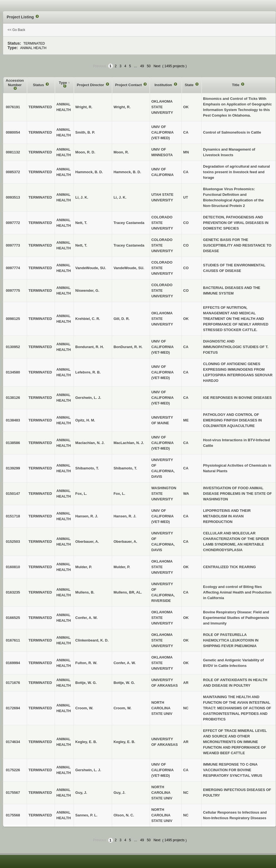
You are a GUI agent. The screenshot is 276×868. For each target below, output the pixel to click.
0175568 (13, 815)
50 (149, 66)
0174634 (13, 742)
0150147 (13, 494)
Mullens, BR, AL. (128, 592)
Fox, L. (119, 494)
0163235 (13, 592)
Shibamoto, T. (125, 468)
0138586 (13, 443)
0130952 (13, 347)
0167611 (13, 640)
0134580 (13, 372)
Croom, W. (122, 708)
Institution (164, 85)
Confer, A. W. (125, 663)
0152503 (13, 542)
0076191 (13, 107)
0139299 (13, 468)
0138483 (13, 420)
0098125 (13, 319)
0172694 (13, 708)
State (190, 85)
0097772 (13, 223)
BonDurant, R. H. (128, 347)
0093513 (13, 197)
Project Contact (129, 85)
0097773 (13, 245)
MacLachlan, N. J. (129, 443)
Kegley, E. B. (124, 742)
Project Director (91, 85)
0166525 (13, 618)
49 (142, 66)
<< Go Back (16, 30)
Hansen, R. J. (125, 516)
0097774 (13, 268)
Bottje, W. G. (124, 683)
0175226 (13, 770)
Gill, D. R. (122, 319)
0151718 (13, 516)
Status (39, 85)
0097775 (13, 290)
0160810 (13, 567)
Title (236, 85)
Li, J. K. (120, 197)
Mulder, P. (122, 567)
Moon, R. (121, 152)
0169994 (13, 663)
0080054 (13, 132)
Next (157, 66)
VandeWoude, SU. (129, 268)
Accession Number (15, 83)
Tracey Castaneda (129, 223)
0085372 (13, 172)
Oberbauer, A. (125, 542)
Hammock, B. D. (127, 172)
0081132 (13, 152)
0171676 (13, 683)
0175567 (13, 793)
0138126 (13, 398)
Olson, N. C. (124, 815)
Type (63, 83)
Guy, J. (119, 793)
